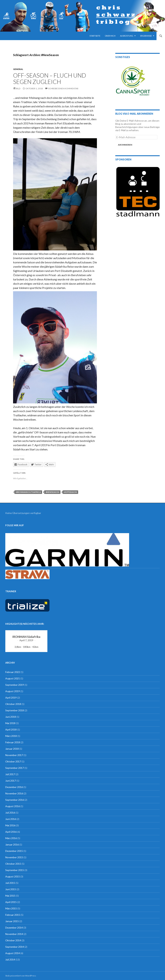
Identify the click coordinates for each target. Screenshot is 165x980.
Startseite (95, 36)
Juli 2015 (10, 883)
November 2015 (14, 857)
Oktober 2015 (13, 864)
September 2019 (15, 685)
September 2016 (15, 800)
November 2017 (14, 755)
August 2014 (13, 953)
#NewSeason (53, 492)
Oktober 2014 (13, 940)
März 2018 (11, 736)
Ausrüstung (127, 36)
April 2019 (11, 698)
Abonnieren (125, 145)
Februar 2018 (13, 742)
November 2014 (14, 934)
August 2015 (13, 876)
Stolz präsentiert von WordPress (21, 976)
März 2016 (11, 838)
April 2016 (11, 832)
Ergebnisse (146, 36)
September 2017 (15, 768)
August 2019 (13, 691)
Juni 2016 (11, 819)
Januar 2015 (12, 921)
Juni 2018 (11, 717)
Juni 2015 (11, 889)
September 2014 (15, 947)
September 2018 (15, 710)
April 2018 (11, 729)
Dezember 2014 (14, 928)
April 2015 (11, 902)
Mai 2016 (10, 825)
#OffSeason (71, 492)
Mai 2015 (10, 896)
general (18, 69)
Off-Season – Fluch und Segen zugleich (50, 78)
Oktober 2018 (13, 704)
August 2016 (13, 806)
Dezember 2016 (14, 787)
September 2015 (15, 870)
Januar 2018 (12, 749)
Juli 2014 (10, 960)
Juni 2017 (11, 781)
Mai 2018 (10, 723)
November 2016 (14, 793)
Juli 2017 (10, 774)
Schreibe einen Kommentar (63, 88)
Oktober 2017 (13, 761)
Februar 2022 (13, 672)
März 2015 (11, 908)
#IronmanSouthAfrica (28, 492)
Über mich (110, 36)
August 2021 (13, 678)
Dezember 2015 (14, 851)
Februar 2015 (13, 915)
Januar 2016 (12, 845)
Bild (18, 88)
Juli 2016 (10, 813)
